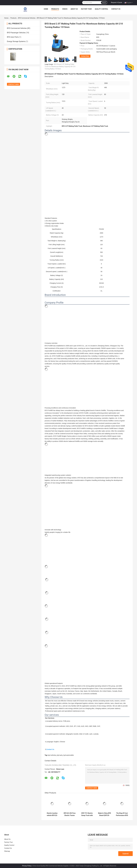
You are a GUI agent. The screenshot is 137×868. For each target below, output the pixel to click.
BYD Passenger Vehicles (16, 33)
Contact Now (85, 56)
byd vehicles (52, 755)
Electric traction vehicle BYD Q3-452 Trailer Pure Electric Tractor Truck (52, 814)
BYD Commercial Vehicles (27, 18)
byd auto (60, 755)
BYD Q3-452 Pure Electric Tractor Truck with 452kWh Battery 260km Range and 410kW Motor (70, 814)
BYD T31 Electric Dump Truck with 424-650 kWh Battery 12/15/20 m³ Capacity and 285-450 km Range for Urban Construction (87, 814)
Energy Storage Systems (16, 41)
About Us (74, 9)
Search (104, 3)
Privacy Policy (27, 866)
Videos (65, 9)
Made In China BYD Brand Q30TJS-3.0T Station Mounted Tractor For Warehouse (105, 814)
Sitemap (7, 851)
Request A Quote (116, 2)
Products (55, 9)
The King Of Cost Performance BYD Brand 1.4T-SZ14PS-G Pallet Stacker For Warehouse (122, 814)
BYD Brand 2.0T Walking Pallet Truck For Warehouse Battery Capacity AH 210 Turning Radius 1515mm (60, 67)
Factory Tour (86, 9)
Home (46, 9)
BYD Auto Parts (13, 37)
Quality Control (101, 9)
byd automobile (69, 755)
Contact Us (116, 9)
